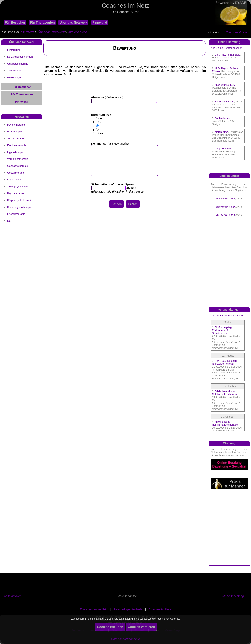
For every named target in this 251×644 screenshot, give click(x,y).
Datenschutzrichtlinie (125, 639)
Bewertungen (15, 77)
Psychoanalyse (16, 193)
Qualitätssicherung (18, 64)
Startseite (28, 32)
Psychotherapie (16, 125)
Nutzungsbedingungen (20, 57)
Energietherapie (16, 214)
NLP (10, 221)
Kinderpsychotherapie (20, 207)
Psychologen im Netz (128, 609)
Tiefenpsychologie (17, 186)
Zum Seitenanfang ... (234, 596)
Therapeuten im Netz (94, 609)
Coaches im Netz (160, 609)
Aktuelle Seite (77, 32)
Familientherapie (17, 145)
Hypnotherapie (15, 152)
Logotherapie (15, 180)
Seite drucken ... (14, 596)
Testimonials (14, 71)
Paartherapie (15, 132)
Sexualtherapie (16, 138)
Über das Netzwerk (73, 22)
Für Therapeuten (42, 22)
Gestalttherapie (16, 173)
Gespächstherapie (18, 166)
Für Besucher (15, 22)
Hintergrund (14, 50)
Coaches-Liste (236, 32)
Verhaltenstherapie (18, 159)
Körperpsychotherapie (20, 200)
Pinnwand (100, 22)
